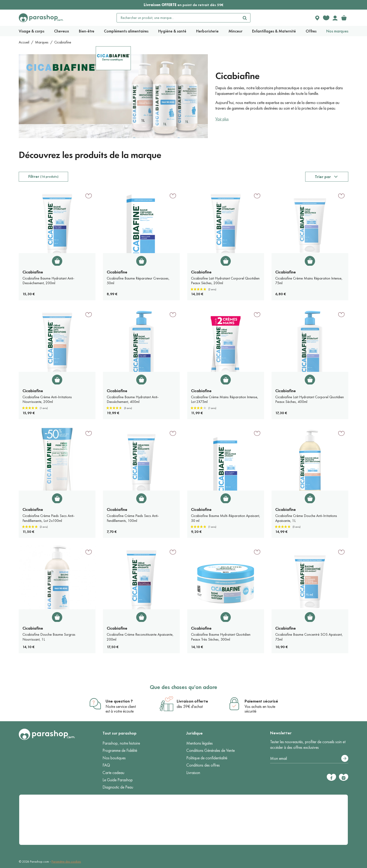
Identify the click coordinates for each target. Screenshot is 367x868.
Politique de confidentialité (207, 758)
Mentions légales (200, 743)
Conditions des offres (203, 765)
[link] (344, 18)
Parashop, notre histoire (121, 743)
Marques (42, 42)
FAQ (106, 765)
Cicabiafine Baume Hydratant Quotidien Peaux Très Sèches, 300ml (221, 637)
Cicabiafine (33, 272)
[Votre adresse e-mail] (309, 759)
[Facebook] (331, 777)
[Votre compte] (335, 18)
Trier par (323, 177)
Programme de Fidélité (120, 750)
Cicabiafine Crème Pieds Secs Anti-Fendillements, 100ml (133, 518)
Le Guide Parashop (118, 780)
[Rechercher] (245, 18)
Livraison (193, 773)
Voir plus (222, 119)
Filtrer (43, 176)
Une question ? (119, 701)
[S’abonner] (345, 758)
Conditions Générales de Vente (211, 750)
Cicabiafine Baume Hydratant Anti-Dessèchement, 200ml (48, 281)
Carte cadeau (113, 773)
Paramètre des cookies (66, 862)
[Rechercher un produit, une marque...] (178, 18)
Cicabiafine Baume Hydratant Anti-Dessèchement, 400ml (133, 399)
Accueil (24, 42)
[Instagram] (344, 777)
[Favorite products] (326, 18)
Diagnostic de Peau (118, 787)
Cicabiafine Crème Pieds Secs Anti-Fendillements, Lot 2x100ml (49, 518)
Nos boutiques (114, 758)
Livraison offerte (192, 701)
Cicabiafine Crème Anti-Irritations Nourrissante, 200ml (47, 399)
